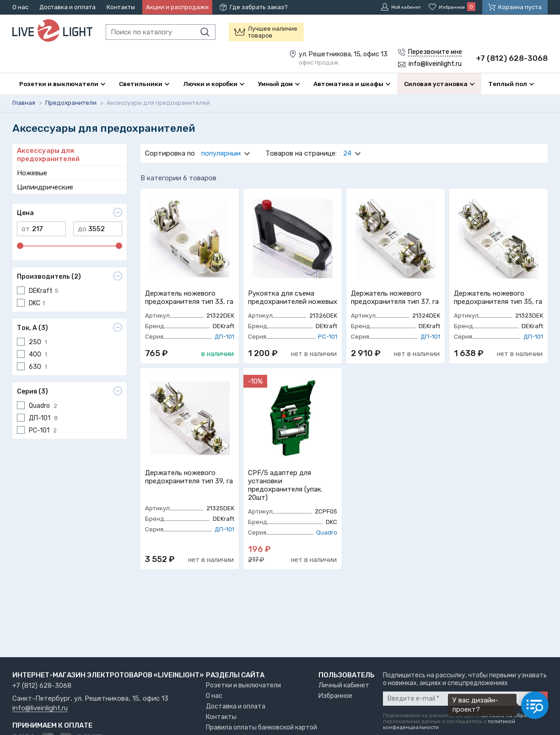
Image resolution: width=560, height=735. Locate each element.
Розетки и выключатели (243, 685)
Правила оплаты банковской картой (261, 727)
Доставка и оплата (67, 7)
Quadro (327, 554)
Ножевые (32, 195)
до (82, 250)
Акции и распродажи (177, 7)
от (26, 250)
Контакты (121, 7)
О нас (20, 7)
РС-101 (328, 358)
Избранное (335, 696)
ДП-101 (224, 358)
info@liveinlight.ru (40, 708)
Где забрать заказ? (259, 7)
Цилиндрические (45, 209)
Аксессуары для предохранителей (48, 176)
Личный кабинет (344, 685)
